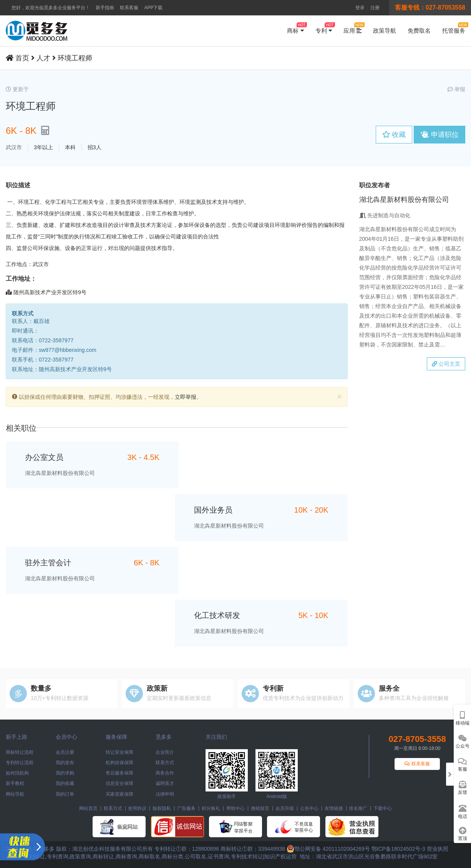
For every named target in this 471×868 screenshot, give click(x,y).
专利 (324, 28)
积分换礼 (211, 808)
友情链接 (334, 808)
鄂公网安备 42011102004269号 (328, 849)
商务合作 (165, 773)
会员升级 (285, 808)
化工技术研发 (217, 615)
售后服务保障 (119, 773)
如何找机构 (17, 773)
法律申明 (165, 794)
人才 (43, 58)
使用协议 (137, 808)
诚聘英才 (165, 783)
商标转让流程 (20, 752)
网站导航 (15, 794)
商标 (295, 28)
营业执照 (438, 849)
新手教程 (15, 783)
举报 (456, 89)
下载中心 (383, 808)
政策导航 (385, 31)
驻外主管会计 (48, 563)
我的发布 (65, 763)
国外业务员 (213, 510)
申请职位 (439, 135)
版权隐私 (162, 808)
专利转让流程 (20, 763)
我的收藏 (65, 783)
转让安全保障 (119, 752)
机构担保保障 (119, 763)
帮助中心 (235, 808)
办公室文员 (44, 457)
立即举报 (186, 397)
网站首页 (88, 808)
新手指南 (105, 8)
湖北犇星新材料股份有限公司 (60, 473)
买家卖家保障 (119, 794)
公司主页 (446, 364)
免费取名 (419, 31)
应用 (352, 28)
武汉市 (14, 147)
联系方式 (165, 763)
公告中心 (309, 808)
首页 (22, 58)
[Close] (339, 396)
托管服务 (454, 28)
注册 (375, 8)
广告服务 (186, 808)
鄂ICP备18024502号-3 (398, 849)
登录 (360, 8)
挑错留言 (260, 808)
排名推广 (358, 808)
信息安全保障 (119, 783)
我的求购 (65, 773)
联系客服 (129, 8)
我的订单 (65, 794)
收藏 (394, 135)
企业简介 (165, 752)
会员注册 (65, 752)
